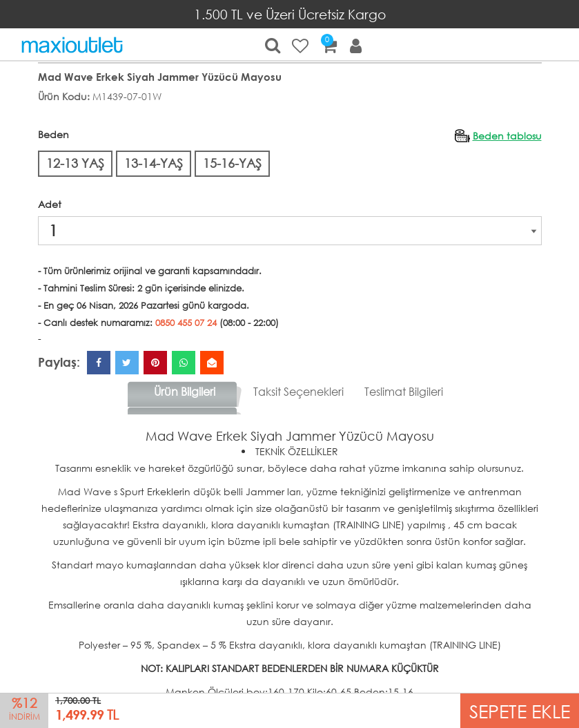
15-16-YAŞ (232, 163)
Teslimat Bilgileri (404, 391)
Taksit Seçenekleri (298, 391)
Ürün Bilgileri (185, 391)
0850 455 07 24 (186, 323)
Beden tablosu (507, 136)
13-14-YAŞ (154, 163)
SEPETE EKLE (520, 710)
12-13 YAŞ (75, 163)
